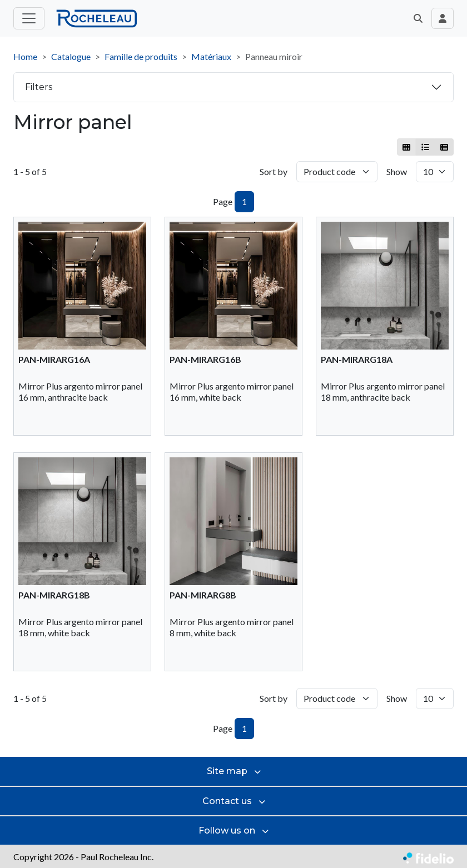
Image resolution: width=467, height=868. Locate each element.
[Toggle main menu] (29, 18)
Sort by (274, 171)
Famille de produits (141, 56)
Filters (39, 87)
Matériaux (211, 56)
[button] (418, 18)
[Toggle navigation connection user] (443, 18)
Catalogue (71, 56)
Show (397, 171)
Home (25, 56)
